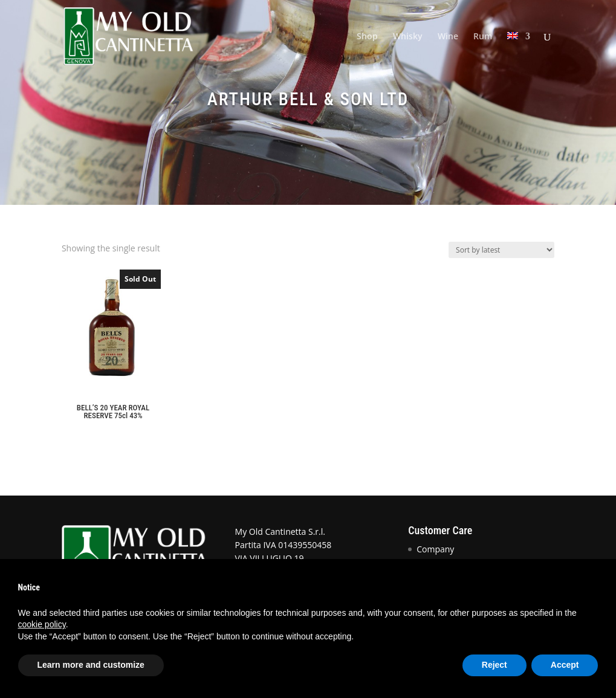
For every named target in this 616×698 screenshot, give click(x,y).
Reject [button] (494, 665)
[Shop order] (501, 250)
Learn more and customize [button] (91, 665)
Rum (483, 37)
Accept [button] (565, 665)
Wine (448, 37)
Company (435, 549)
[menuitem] (519, 52)
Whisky (408, 37)
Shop (367, 37)
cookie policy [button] (42, 624)
